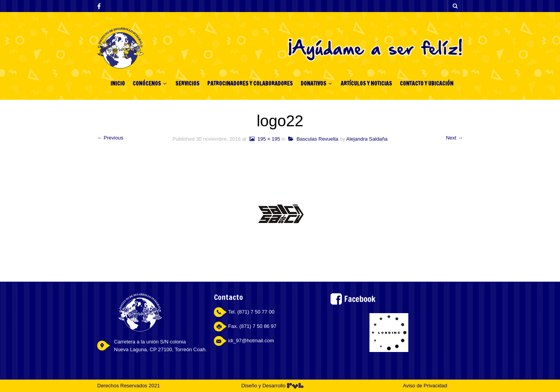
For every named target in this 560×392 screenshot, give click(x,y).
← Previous (110, 138)
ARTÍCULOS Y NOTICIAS (366, 84)
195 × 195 (264, 139)
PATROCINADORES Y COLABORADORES (250, 84)
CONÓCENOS (147, 84)
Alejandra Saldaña (367, 139)
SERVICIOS (187, 84)
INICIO (118, 84)
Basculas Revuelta (313, 139)
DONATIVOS (313, 84)
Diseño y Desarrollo (272, 386)
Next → (454, 138)
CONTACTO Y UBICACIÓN (427, 84)
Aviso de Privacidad (425, 386)
